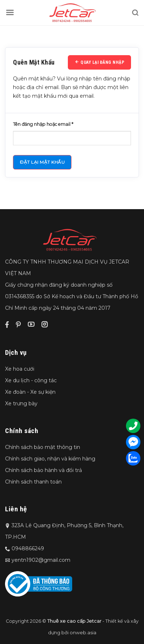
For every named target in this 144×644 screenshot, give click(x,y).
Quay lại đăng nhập (99, 62)
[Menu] (10, 13)
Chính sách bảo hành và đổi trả (43, 470)
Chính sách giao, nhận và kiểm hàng (50, 459)
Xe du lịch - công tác (31, 380)
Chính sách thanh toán (33, 482)
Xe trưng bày (21, 403)
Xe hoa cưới (20, 369)
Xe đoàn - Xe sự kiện (30, 392)
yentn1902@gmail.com (41, 560)
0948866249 (28, 548)
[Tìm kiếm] (135, 13)
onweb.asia (83, 633)
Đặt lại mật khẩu (42, 162)
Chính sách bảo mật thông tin (43, 447)
